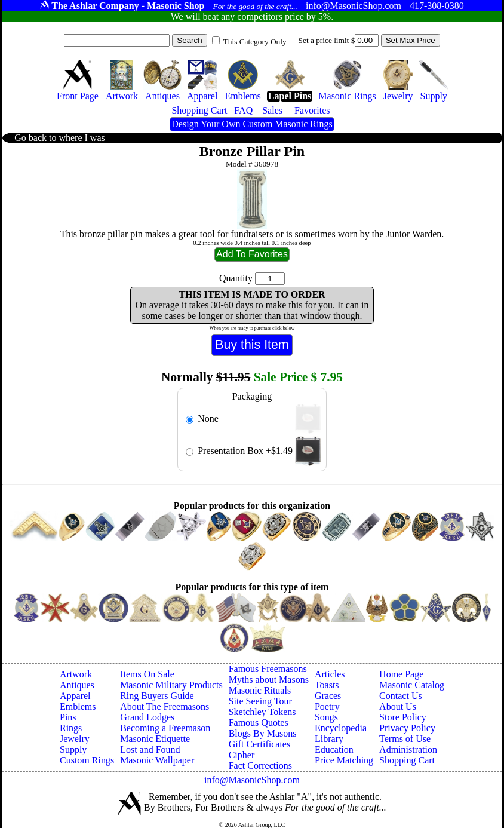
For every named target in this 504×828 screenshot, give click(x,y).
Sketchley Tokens (262, 712)
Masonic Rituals (260, 690)
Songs (326, 717)
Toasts (327, 685)
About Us (398, 706)
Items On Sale (147, 674)
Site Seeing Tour (260, 701)
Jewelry (75, 739)
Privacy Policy (407, 728)
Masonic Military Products (171, 685)
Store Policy (403, 717)
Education (334, 749)
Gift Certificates (260, 744)
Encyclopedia (341, 728)
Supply (73, 749)
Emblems (78, 706)
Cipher (242, 755)
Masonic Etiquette (155, 739)
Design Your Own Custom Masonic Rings (252, 124)
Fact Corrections (260, 766)
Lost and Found (150, 749)
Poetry (327, 706)
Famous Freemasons (268, 669)
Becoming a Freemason (165, 728)
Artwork (76, 674)
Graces (328, 696)
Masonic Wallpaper (157, 760)
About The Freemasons (165, 706)
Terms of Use (405, 739)
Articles (330, 674)
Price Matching (344, 760)
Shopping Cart (407, 760)
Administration (408, 749)
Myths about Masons (269, 680)
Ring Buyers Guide (157, 696)
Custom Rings (87, 760)
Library (329, 739)
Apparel (75, 696)
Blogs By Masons (263, 733)
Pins (68, 717)
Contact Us (401, 696)
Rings (71, 728)
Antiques (77, 685)
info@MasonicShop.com (252, 780)
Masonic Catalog (412, 685)
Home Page (401, 674)
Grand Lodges (147, 717)
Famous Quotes (259, 723)
